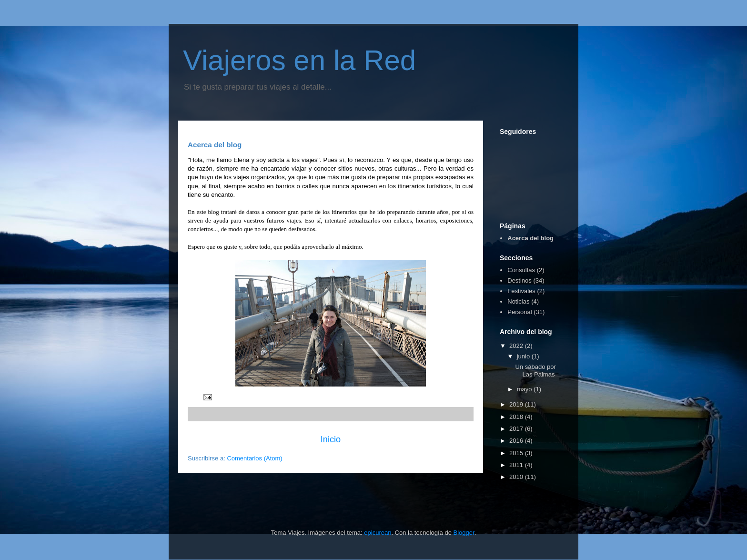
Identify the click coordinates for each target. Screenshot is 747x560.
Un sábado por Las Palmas (535, 371)
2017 (517, 429)
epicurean (378, 533)
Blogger (464, 533)
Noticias (518, 301)
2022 (517, 346)
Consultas (521, 270)
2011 (517, 465)
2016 (517, 441)
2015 (517, 453)
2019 (517, 404)
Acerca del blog (530, 238)
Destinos (520, 280)
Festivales (521, 291)
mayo (525, 389)
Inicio (331, 439)
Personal (520, 312)
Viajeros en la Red (299, 60)
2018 (517, 417)
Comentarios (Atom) (254, 458)
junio (524, 356)
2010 (517, 477)
